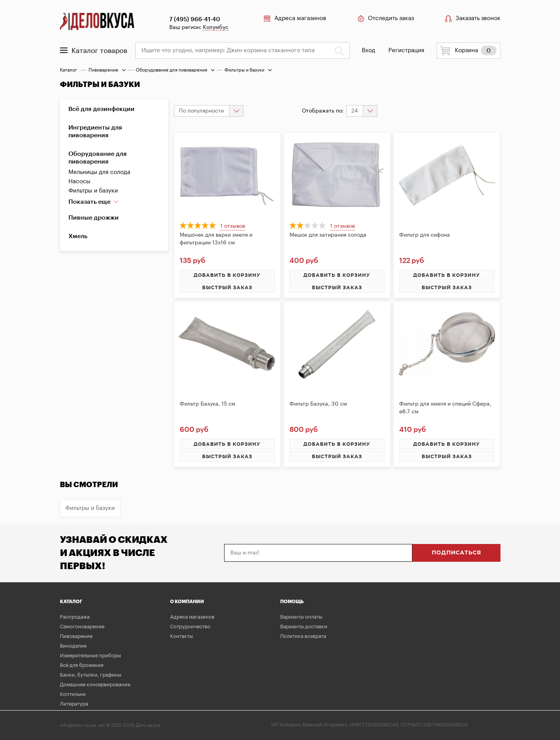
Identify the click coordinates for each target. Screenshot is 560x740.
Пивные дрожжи (94, 218)
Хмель (78, 236)
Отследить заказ (386, 19)
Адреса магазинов (295, 19)
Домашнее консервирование (95, 685)
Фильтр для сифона (425, 235)
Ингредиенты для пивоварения (95, 131)
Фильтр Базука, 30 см (318, 404)
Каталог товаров (94, 51)
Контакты (181, 636)
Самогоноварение (82, 627)
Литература (74, 704)
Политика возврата (303, 636)
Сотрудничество (190, 627)
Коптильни (73, 694)
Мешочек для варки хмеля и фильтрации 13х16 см (216, 239)
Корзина (468, 51)
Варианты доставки (304, 627)
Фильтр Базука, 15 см (208, 404)
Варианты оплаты (301, 617)
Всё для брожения (82, 665)
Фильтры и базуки (93, 191)
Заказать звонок (473, 19)
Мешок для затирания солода (328, 235)
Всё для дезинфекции (101, 109)
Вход (369, 50)
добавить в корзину (227, 275)
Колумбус (216, 27)
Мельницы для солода (99, 172)
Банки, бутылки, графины (91, 675)
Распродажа (75, 617)
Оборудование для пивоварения (171, 70)
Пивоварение (103, 70)
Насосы (79, 182)
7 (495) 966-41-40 (195, 20)
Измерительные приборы (90, 656)
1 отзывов (233, 226)
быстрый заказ (227, 288)
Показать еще (94, 202)
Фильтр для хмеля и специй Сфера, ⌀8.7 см (445, 408)
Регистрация (406, 50)
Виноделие (73, 646)
